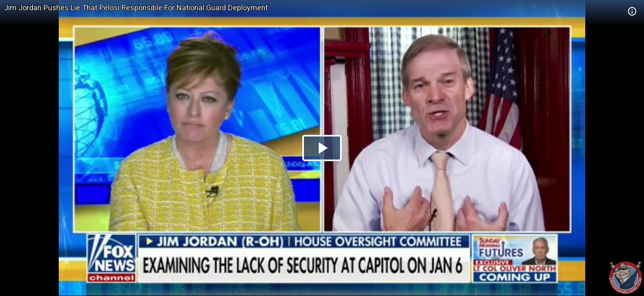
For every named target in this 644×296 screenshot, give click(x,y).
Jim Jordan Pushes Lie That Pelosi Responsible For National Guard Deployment (136, 8)
